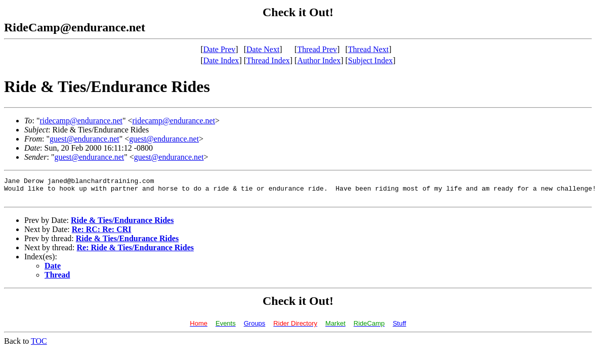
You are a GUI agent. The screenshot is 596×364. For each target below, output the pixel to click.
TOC (39, 346)
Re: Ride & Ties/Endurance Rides (135, 252)
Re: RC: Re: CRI (102, 234)
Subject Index (370, 60)
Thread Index (268, 60)
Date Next (263, 49)
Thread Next (368, 49)
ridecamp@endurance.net (81, 121)
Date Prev (220, 49)
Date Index (221, 60)
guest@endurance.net (84, 139)
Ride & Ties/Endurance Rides (122, 225)
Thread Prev (317, 49)
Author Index (319, 60)
